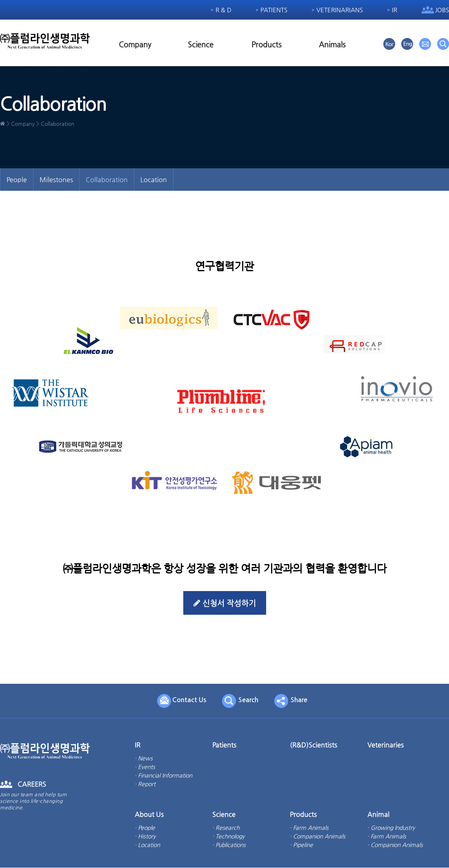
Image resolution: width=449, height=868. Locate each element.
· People (145, 828)
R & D (223, 10)
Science (201, 44)
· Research (226, 828)
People (17, 180)
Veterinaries (386, 745)
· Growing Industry (391, 828)
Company (135, 44)
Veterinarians (340, 10)
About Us (149, 815)
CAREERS (32, 784)
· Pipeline (301, 845)
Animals (332, 44)
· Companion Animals (318, 837)
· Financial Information (163, 776)
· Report (145, 784)
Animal (378, 815)
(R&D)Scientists (313, 745)
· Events (145, 767)
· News (144, 759)
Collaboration (107, 180)
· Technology (228, 837)
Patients (274, 10)
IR (395, 10)
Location (154, 180)
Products (267, 44)
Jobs (442, 10)
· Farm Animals (309, 828)
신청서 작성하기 (224, 603)
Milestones (56, 180)
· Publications (229, 845)
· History (145, 837)
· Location (147, 845)
